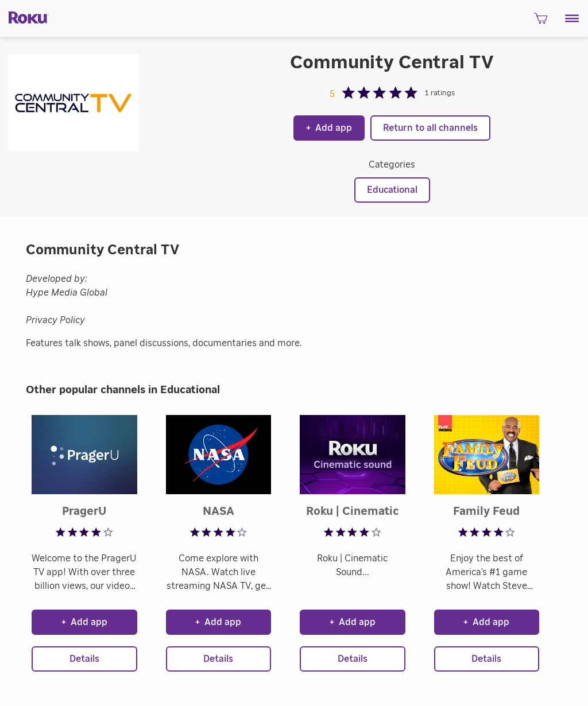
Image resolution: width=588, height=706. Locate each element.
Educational (392, 190)
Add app (329, 128)
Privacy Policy (55, 320)
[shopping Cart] (541, 22)
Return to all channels (430, 128)
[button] (572, 18)
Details (84, 659)
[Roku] (24, 17)
